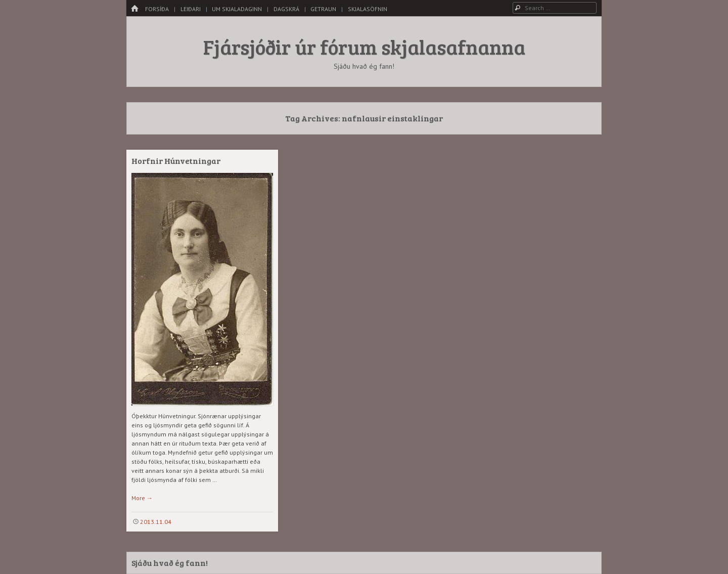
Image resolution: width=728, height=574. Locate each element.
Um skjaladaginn (237, 9)
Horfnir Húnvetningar (176, 161)
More (142, 498)
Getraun (323, 9)
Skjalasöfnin (368, 9)
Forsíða (157, 9)
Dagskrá (286, 9)
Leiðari (191, 9)
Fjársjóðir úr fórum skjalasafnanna (364, 47)
